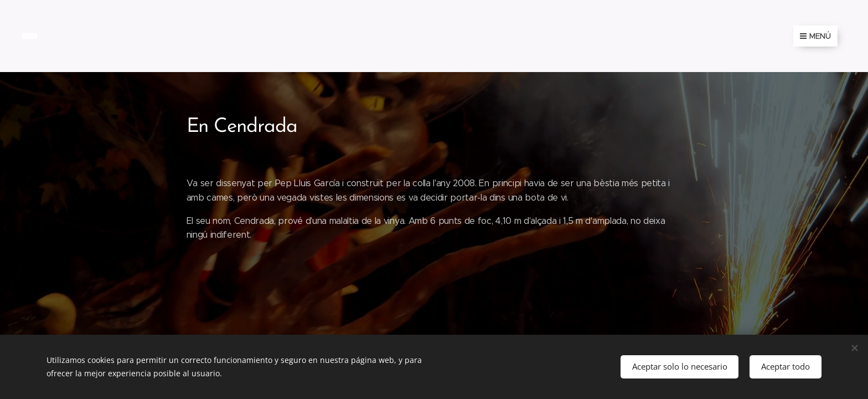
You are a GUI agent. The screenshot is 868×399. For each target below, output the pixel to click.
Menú (815, 36)
